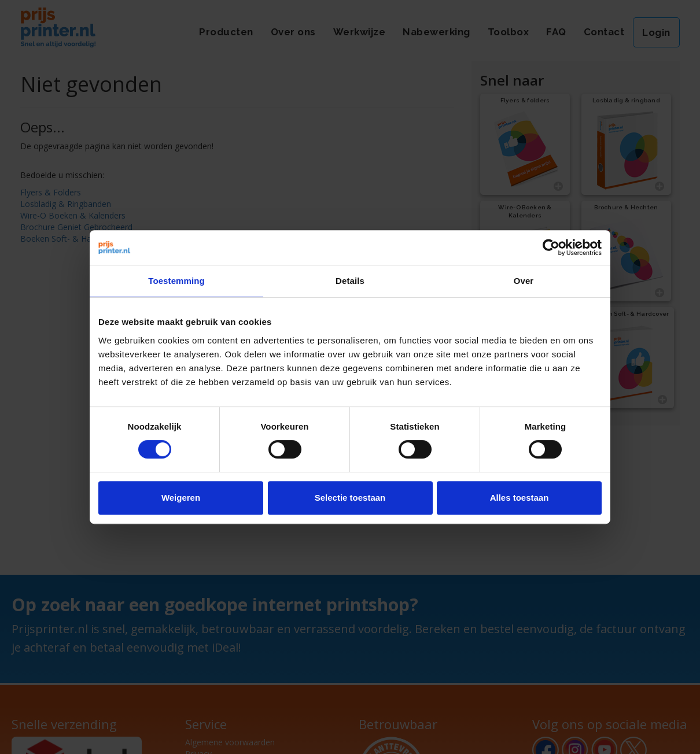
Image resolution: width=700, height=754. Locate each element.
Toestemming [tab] (176, 281)
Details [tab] (350, 281)
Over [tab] (524, 281)
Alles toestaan (520, 498)
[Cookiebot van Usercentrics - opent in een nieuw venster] (551, 247)
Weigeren (181, 498)
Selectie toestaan (350, 498)
